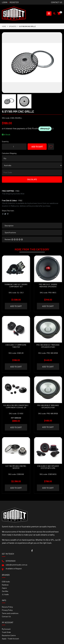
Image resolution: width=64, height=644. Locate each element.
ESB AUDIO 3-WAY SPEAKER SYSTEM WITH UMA (48, 467)
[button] (51, 147)
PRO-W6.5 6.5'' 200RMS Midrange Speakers (48, 285)
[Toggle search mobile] (54, 14)
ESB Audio (6, 582)
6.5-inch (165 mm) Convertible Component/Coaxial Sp (16, 406)
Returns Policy (7, 607)
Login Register (10, 2)
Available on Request (14, 569)
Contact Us (6, 616)
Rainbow (5, 585)
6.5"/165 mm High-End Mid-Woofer (16, 467)
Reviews (14, 239)
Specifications (10, 232)
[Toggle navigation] (49, 13)
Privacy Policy (7, 610)
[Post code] (32, 172)
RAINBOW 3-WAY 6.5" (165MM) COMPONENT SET (16, 285)
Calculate (32, 179)
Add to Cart (37, 147)
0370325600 (11, 561)
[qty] (32, 158)
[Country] (32, 165)
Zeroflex (5, 591)
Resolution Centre (9, 635)
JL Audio (5, 594)
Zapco (4, 588)
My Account (6, 629)
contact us (57, 2)
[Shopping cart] (59, 14)
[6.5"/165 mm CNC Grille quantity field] (14, 147)
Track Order (6, 632)
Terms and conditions (10, 613)
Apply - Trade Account (10, 639)
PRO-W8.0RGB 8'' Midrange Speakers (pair (48, 406)
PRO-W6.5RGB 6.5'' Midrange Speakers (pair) (48, 346)
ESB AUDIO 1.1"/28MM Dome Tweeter (16, 346)
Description (9, 226)
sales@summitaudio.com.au (16, 565)
